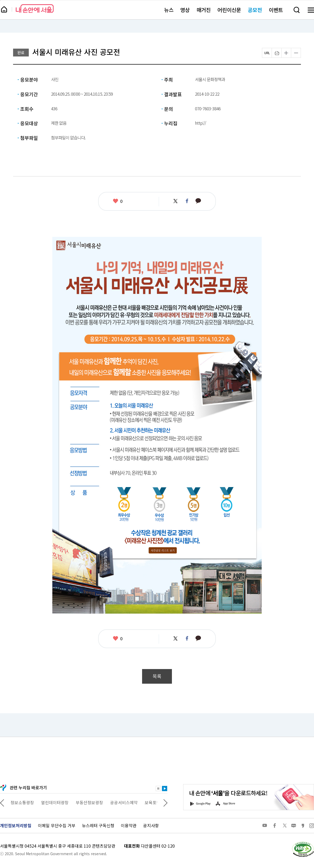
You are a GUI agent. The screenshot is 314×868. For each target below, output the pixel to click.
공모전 (255, 10)
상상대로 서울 (23, 802)
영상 (185, 10)
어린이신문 (229, 10)
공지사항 (151, 825)
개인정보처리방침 (16, 825)
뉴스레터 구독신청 (98, 825)
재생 (165, 789)
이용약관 (129, 825)
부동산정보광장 (121, 802)
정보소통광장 (54, 802)
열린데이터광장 (86, 802)
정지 (158, 789)
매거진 (204, 10)
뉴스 (169, 10)
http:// (200, 123)
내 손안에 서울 (35, 8)
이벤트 (276, 10)
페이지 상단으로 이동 (0, 0)
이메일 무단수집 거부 (57, 825)
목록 (157, 676)
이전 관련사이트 (2, 802)
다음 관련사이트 (165, 802)
